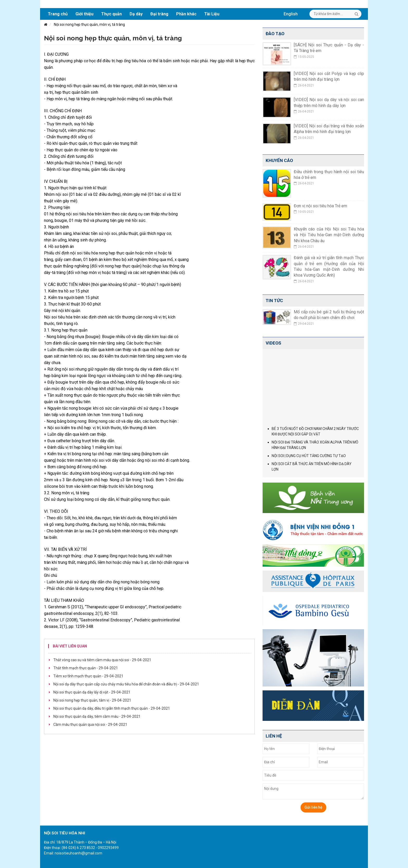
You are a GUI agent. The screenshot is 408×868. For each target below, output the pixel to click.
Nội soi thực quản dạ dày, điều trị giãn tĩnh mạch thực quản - (112, 708)
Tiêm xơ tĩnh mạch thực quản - (88, 676)
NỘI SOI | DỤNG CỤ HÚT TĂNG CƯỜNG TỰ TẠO (309, 456)
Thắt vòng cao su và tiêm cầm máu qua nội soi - (102, 660)
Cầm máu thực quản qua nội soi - (90, 725)
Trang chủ (58, 14)
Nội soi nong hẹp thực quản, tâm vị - (92, 700)
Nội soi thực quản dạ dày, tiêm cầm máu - (97, 716)
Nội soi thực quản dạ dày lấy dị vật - (92, 692)
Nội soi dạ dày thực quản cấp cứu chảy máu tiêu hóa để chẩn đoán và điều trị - (126, 684)
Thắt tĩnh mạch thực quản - (86, 668)
